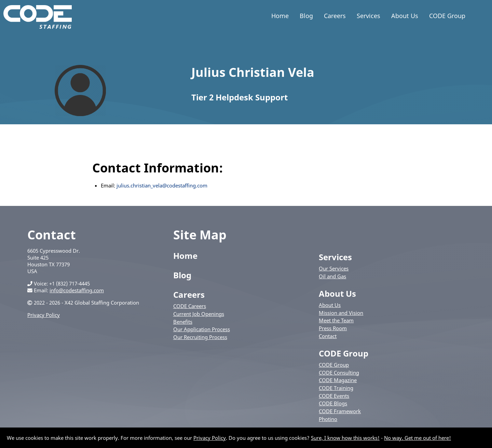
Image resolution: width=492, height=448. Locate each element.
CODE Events (334, 396)
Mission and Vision (341, 313)
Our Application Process (202, 329)
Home (280, 16)
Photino (328, 419)
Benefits (183, 322)
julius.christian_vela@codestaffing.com (162, 185)
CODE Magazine (338, 380)
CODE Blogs (333, 403)
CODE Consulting (339, 373)
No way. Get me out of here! (418, 438)
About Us (405, 16)
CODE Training (336, 388)
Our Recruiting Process (200, 337)
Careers (335, 16)
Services (368, 16)
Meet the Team (336, 320)
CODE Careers (190, 306)
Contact (328, 336)
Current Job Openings (199, 314)
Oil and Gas (332, 276)
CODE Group (447, 16)
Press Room (333, 328)
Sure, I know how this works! (345, 438)
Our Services (334, 268)
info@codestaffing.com (77, 290)
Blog (306, 16)
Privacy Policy (44, 315)
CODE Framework (340, 411)
